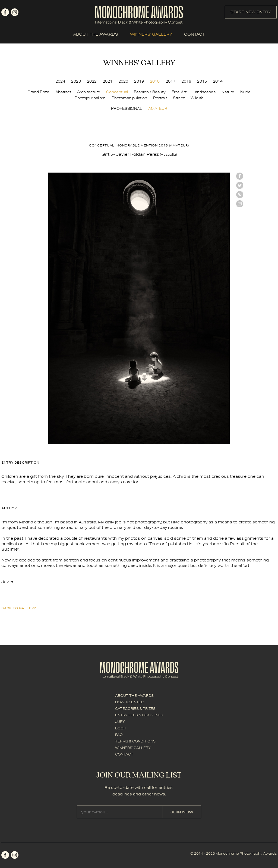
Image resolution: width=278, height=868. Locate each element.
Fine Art (179, 92)
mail (240, 204)
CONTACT (195, 34)
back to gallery (19, 608)
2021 (108, 81)
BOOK (121, 728)
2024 (60, 81)
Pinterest (240, 195)
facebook (5, 12)
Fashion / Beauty (150, 92)
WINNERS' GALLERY (151, 34)
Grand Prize (38, 92)
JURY (120, 722)
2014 (218, 81)
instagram (15, 12)
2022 (92, 81)
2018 (155, 81)
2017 (170, 81)
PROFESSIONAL (127, 108)
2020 (123, 81)
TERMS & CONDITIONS (135, 741)
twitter (240, 185)
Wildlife (197, 98)
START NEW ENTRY (251, 12)
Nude (245, 92)
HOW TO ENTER (129, 702)
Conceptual (117, 92)
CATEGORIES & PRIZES (135, 709)
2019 (139, 81)
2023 (76, 81)
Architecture (89, 92)
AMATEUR (158, 108)
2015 (202, 81)
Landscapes (204, 92)
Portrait (160, 98)
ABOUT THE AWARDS (96, 34)
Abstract (63, 92)
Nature (228, 92)
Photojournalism (90, 98)
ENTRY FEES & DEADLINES (139, 715)
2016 (186, 81)
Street (179, 98)
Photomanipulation (129, 98)
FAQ (119, 735)
